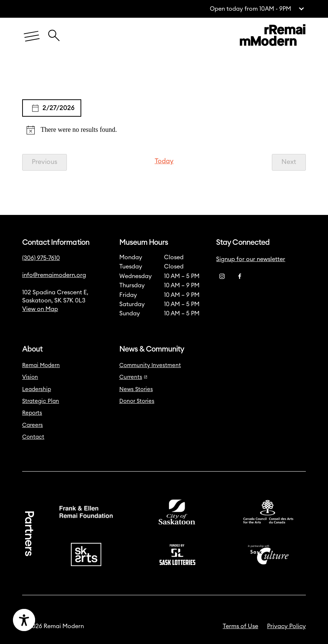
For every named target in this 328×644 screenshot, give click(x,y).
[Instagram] (222, 277)
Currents (133, 377)
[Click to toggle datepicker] (52, 108)
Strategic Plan (41, 401)
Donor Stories (137, 401)
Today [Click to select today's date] (164, 161)
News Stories (136, 389)
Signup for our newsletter (251, 259)
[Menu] (32, 36)
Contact (33, 437)
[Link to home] (273, 36)
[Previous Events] (45, 162)
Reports (32, 413)
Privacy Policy (286, 626)
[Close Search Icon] (54, 32)
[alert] (164, 130)
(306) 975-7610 (41, 258)
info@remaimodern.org (54, 275)
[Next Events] (289, 162)
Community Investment (150, 365)
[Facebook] (240, 277)
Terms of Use (240, 626)
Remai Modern (41, 365)
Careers (33, 425)
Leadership (37, 389)
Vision (30, 377)
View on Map (40, 309)
